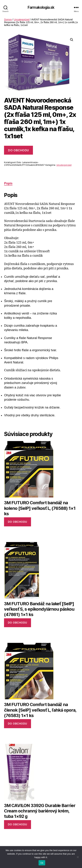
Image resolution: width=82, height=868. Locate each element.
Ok (42, 863)
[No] (78, 857)
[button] (72, 40)
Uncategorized (22, 20)
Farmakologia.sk (41, 7)
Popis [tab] (8, 183)
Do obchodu (18, 150)
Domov (8, 20)
